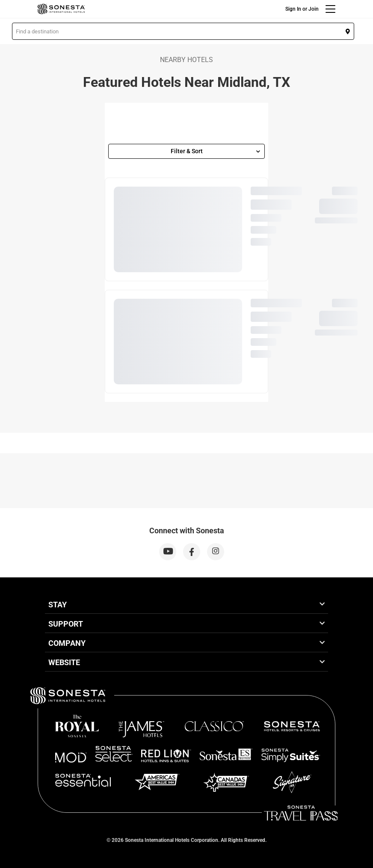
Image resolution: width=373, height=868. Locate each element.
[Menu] (330, 9)
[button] (183, 31)
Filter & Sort (216, 151)
